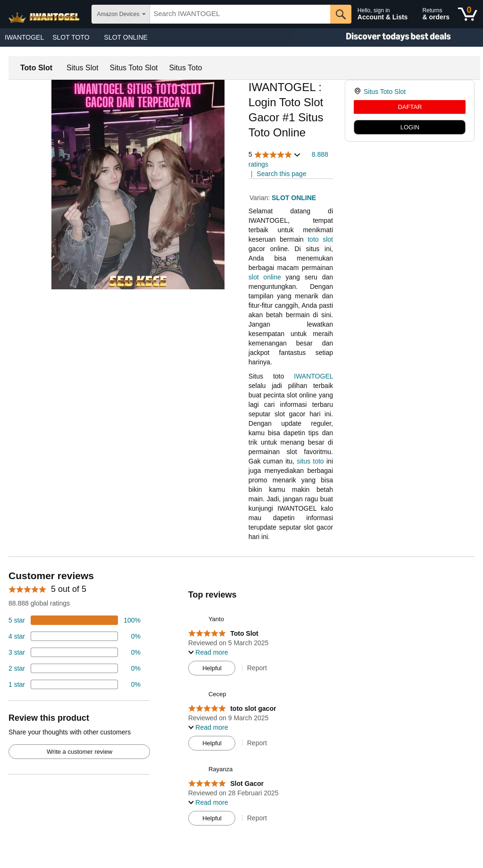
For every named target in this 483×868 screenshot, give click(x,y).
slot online (265, 277)
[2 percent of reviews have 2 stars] (75, 668)
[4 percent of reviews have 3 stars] (75, 652)
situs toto (310, 461)
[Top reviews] (241, 700)
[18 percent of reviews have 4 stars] (75, 636)
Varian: (261, 198)
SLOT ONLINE (126, 37)
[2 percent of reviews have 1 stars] (75, 684)
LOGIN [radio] (410, 127)
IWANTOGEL (24, 37)
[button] (275, 155)
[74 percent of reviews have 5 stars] (75, 620)
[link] (359, 92)
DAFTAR (410, 107)
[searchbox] (240, 14)
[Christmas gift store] (389, 38)
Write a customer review (79, 752)
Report (257, 668)
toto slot (320, 239)
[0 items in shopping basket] (468, 14)
